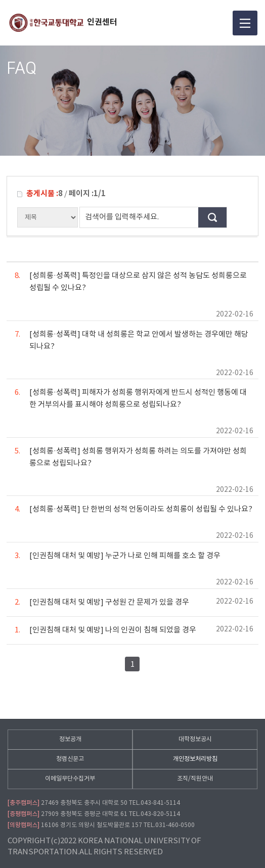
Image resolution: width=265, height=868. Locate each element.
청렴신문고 (70, 759)
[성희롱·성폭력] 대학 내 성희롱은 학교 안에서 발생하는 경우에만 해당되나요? (131, 340)
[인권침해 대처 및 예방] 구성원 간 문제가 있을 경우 (102, 602)
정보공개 (70, 739)
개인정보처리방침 (195, 759)
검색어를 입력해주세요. (122, 217)
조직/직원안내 (195, 779)
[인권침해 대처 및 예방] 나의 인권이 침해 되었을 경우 (105, 630)
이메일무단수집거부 (70, 779)
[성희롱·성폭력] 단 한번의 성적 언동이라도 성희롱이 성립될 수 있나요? (134, 509)
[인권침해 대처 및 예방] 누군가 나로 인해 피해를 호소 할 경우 (118, 555)
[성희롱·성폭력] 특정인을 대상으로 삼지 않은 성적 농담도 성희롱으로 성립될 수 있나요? (131, 281)
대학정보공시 (195, 739)
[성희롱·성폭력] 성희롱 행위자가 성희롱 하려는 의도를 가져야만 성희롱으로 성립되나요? (131, 456)
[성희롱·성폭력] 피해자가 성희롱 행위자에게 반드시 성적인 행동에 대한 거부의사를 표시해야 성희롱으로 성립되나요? (131, 398)
